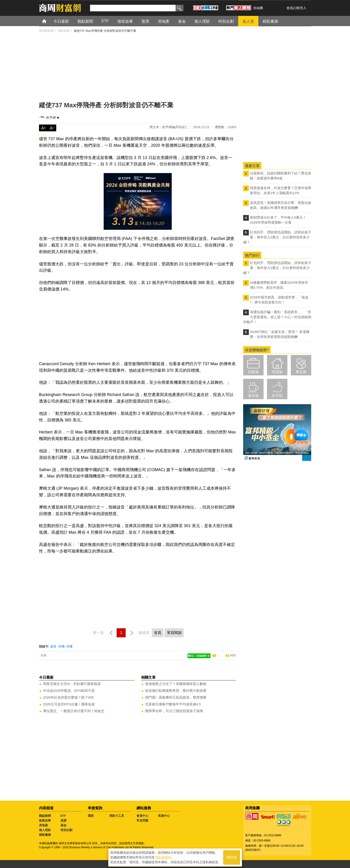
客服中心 (164, 816)
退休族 (253, 396)
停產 (70, 646)
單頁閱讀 (174, 633)
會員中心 (142, 816)
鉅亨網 (51, 117)
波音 (53, 646)
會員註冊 (293, 8)
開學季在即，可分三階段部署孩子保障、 (176, 711)
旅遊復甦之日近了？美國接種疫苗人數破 (176, 684)
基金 (64, 825)
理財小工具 (117, 816)
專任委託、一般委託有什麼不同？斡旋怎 (74, 711)
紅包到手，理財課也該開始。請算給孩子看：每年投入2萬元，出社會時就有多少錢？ (277, 237)
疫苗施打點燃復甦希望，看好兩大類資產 (176, 691)
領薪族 (253, 372)
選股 (91, 816)
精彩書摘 (45, 835)
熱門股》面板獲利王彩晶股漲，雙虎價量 (176, 697)
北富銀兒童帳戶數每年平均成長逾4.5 (173, 704)
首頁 (48, 21)
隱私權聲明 (163, 857)
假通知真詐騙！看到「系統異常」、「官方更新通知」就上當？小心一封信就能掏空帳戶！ (277, 317)
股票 (64, 820)
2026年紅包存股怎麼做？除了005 (68, 697)
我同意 (232, 857)
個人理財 (45, 830)
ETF (63, 816)
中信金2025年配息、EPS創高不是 (69, 691)
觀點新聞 (45, 816)
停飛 (61, 646)
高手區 (277, 396)
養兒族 (301, 372)
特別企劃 (66, 830)
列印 (233, 655)
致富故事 (45, 820)
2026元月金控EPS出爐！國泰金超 (69, 704)
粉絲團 (258, 8)
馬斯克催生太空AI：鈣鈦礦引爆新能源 (72, 684)
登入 (303, 8)
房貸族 (277, 372)
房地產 (43, 825)
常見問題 (142, 820)
